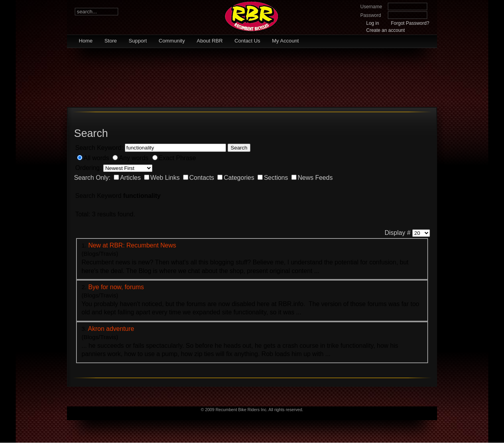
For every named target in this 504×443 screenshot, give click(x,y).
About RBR (210, 41)
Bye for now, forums (116, 287)
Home (86, 41)
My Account (285, 41)
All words (96, 158)
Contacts (202, 178)
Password (371, 15)
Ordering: (88, 168)
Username (371, 7)
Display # (398, 233)
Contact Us (247, 41)
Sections (276, 178)
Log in (373, 23)
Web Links (165, 178)
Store (111, 41)
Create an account (385, 30)
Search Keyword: (99, 148)
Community (172, 41)
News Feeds (315, 178)
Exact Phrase (177, 158)
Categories (239, 178)
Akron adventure (111, 329)
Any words (134, 158)
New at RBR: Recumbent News (132, 245)
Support (138, 41)
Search (239, 148)
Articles (130, 178)
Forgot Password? (410, 23)
